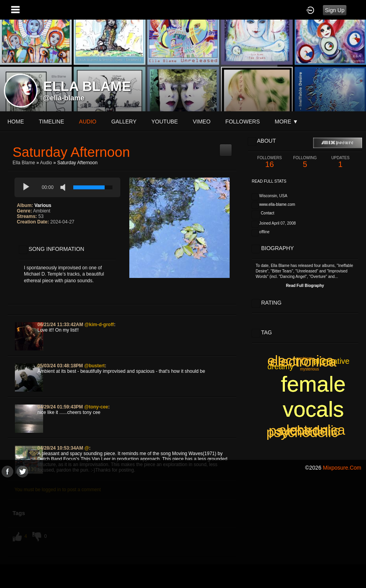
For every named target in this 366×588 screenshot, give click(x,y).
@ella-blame (64, 98)
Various (43, 205)
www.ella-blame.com (277, 204)
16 (270, 162)
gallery (124, 122)
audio (88, 122)
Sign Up (335, 10)
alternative (332, 361)
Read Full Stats (269, 181)
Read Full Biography (305, 286)
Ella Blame (24, 163)
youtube (165, 122)
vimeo (202, 122)
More (286, 122)
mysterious (310, 369)
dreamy (280, 367)
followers (243, 122)
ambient (305, 358)
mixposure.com (342, 468)
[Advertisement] (183, 532)
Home (16, 122)
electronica (312, 430)
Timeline (52, 122)
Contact (267, 213)
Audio (46, 163)
